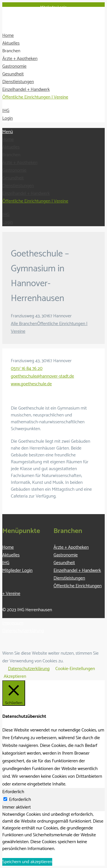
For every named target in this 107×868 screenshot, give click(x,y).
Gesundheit (13, 74)
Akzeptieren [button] (15, 676)
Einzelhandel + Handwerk (26, 90)
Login (8, 118)
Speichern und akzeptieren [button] (27, 862)
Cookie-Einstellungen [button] (75, 669)
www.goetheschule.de (31, 384)
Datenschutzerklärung (23, 631)
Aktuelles (11, 43)
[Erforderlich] (5, 799)
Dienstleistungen (18, 82)
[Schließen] (14, 693)
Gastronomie (14, 66)
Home (8, 36)
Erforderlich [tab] (13, 792)
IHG (6, 111)
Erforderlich (20, 800)
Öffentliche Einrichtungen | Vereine (35, 97)
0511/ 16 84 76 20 (27, 369)
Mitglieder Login (53, 8)
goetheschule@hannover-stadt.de (43, 376)
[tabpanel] (53, 832)
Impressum (13, 623)
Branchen (11, 51)
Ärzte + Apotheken (20, 59)
